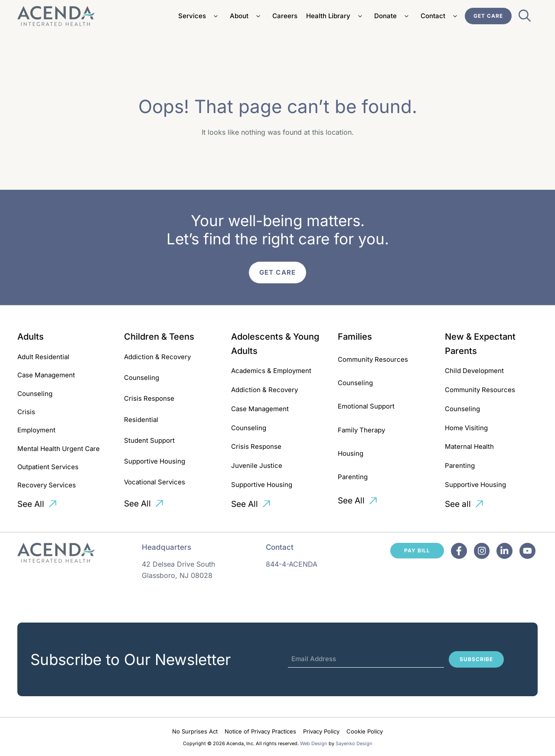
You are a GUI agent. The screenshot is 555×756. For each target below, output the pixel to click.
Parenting (353, 477)
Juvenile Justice (257, 466)
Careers (285, 16)
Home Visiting (466, 428)
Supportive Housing (155, 461)
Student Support (149, 440)
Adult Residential (43, 357)
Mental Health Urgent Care (59, 449)
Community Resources (373, 359)
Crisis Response (149, 398)
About (247, 16)
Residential (141, 420)
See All (31, 504)
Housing (351, 453)
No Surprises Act (195, 731)
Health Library (336, 16)
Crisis (26, 412)
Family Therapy (361, 430)
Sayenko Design (354, 743)
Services (200, 16)
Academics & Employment (271, 371)
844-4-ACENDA (292, 564)
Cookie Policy (365, 731)
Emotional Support (366, 406)
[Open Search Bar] (525, 18)
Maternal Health (469, 446)
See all (458, 504)
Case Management (46, 375)
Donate (393, 16)
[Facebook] (459, 551)
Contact (441, 16)
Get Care (488, 16)
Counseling (35, 394)
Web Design (314, 743)
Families (355, 337)
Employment (36, 430)
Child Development (474, 371)
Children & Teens (159, 337)
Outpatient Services (48, 467)
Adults (31, 337)
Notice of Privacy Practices (260, 731)
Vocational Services (155, 482)
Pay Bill (417, 550)
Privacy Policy (321, 731)
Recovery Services (47, 485)
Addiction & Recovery (157, 357)
